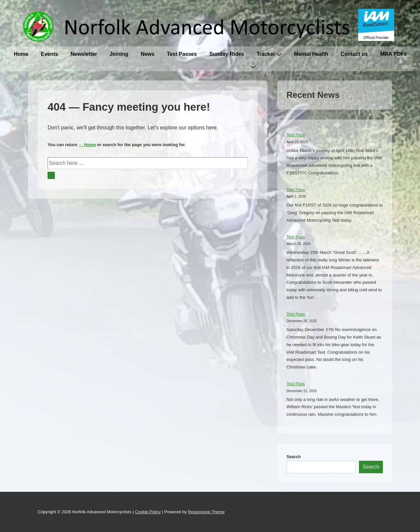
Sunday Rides (227, 54)
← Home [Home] (87, 145)
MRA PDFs (394, 54)
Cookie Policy (148, 512)
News (148, 54)
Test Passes (182, 54)
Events (49, 54)
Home (21, 54)
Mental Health (311, 54)
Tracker (269, 54)
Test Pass (296, 135)
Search (294, 457)
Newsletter (84, 54)
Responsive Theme (206, 512)
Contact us (354, 54)
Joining (119, 54)
